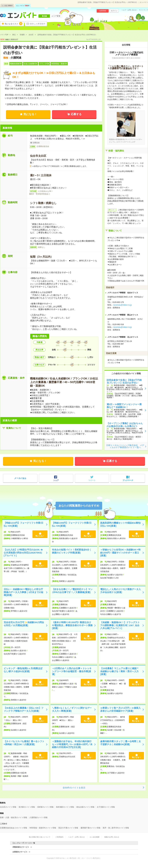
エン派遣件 (7, 6)
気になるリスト (14, 24)
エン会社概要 (95, 837)
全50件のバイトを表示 (74, 788)
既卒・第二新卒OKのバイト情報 (116, 828)
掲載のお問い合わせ (112, 837)
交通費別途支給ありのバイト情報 (14, 828)
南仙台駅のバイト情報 (85, 807)
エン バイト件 (23, 6)
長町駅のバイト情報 (45, 807)
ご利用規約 (59, 837)
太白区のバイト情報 (8, 807)
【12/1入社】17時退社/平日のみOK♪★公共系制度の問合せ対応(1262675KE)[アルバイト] (23, 553)
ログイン (114, 11)
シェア (56, 480)
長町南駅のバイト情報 (65, 807)
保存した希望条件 (38, 24)
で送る (20, 478)
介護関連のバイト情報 (38, 817)
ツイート (92, 480)
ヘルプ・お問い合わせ (129, 10)
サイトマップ (143, 10)
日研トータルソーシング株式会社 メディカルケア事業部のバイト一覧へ (125, 446)
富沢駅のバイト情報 (27, 807)
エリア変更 (56, 16)
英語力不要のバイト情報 (68, 828)
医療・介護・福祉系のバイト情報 (14, 817)
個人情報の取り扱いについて (40, 837)
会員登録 (103, 11)
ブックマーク (128, 480)
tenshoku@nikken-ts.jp (123, 305)
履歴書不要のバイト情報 (90, 828)
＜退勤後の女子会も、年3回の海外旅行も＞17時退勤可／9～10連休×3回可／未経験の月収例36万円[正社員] (72, 744)
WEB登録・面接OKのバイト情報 (43, 828)
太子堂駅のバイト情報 (106, 807)
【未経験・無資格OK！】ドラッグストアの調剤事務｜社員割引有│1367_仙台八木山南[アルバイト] (120, 625)
